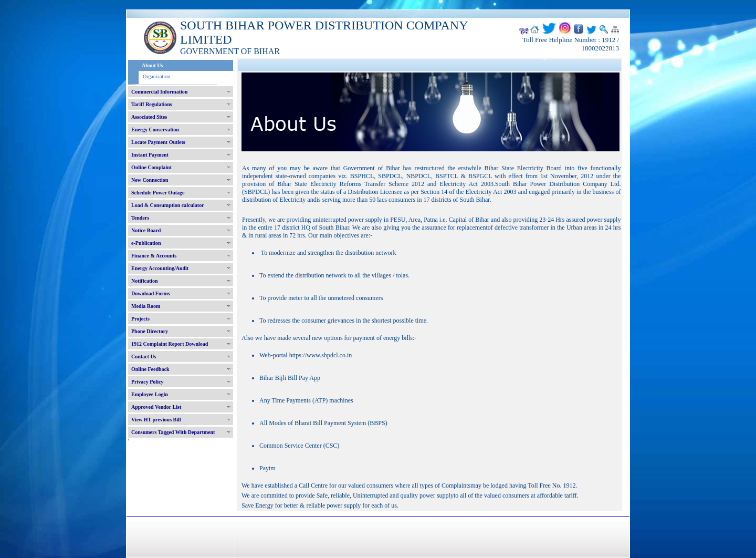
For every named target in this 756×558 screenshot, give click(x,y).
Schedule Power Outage (158, 193)
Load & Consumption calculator (168, 205)
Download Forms (151, 293)
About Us (152, 65)
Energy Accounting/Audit (160, 268)
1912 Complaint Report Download (170, 344)
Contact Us (144, 357)
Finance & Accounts (154, 256)
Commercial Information (159, 92)
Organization (156, 76)
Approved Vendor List (156, 407)
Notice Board (146, 230)
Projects (140, 319)
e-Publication (146, 243)
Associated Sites (149, 117)
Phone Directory (150, 331)
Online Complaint (151, 167)
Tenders (140, 218)
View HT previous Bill (156, 420)
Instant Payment (150, 155)
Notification (145, 281)
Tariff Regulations (152, 104)
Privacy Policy (147, 382)
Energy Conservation (155, 130)
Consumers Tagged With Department (173, 432)
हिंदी (524, 32)
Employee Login (150, 394)
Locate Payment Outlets (158, 142)
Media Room (146, 306)
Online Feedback (150, 369)
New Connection (150, 180)
